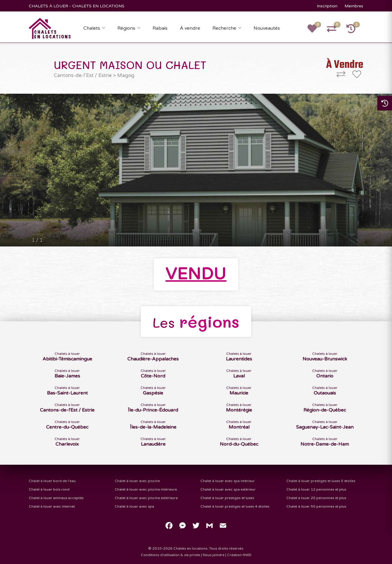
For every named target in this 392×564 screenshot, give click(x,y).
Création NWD (239, 555)
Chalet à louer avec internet (52, 506)
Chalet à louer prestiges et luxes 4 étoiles (235, 506)
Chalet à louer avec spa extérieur (228, 489)
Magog (126, 75)
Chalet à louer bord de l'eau (52, 481)
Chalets (92, 28)
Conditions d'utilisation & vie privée (170, 555)
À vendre (190, 28)
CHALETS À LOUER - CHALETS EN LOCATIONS (77, 6)
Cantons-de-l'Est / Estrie (83, 75)
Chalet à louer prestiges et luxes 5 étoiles (321, 481)
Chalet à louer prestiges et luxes (227, 498)
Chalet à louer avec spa (134, 506)
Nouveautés (267, 28)
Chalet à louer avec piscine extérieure (146, 498)
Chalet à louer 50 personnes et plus (316, 506)
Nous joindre (214, 555)
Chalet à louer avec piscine (137, 481)
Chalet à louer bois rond (49, 489)
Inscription (327, 6)
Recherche (224, 28)
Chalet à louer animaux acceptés (56, 498)
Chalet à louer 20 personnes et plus (316, 498)
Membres (354, 6)
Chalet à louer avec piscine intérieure (146, 489)
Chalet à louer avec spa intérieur (228, 481)
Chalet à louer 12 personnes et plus (316, 489)
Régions (126, 28)
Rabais (160, 28)
